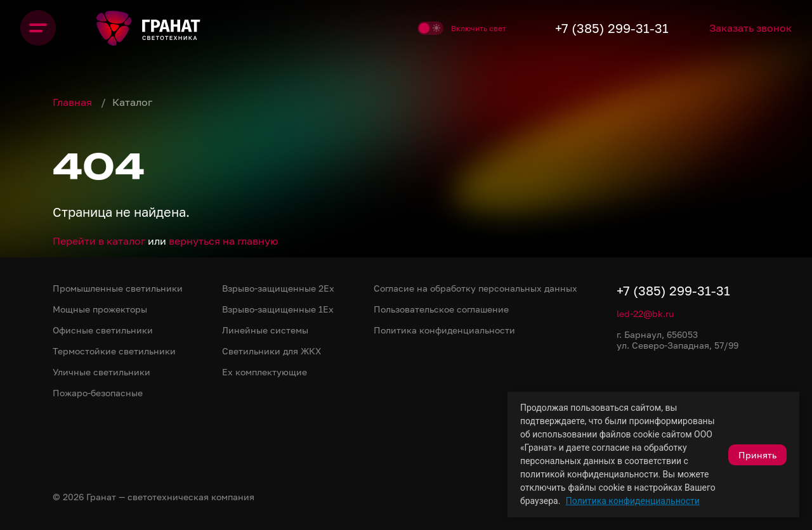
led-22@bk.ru (645, 313)
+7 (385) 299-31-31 (612, 28)
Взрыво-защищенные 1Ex (278, 309)
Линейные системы (265, 330)
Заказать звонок (750, 28)
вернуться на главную (223, 241)
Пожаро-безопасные (98, 393)
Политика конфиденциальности (633, 501)
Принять (757, 455)
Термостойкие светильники (114, 351)
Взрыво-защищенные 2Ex (278, 288)
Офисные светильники (103, 330)
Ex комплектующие (265, 372)
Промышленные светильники (118, 288)
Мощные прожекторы (100, 309)
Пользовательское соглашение (441, 309)
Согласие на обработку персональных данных (475, 288)
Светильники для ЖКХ (272, 351)
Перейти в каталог (99, 241)
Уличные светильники (101, 372)
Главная (74, 102)
